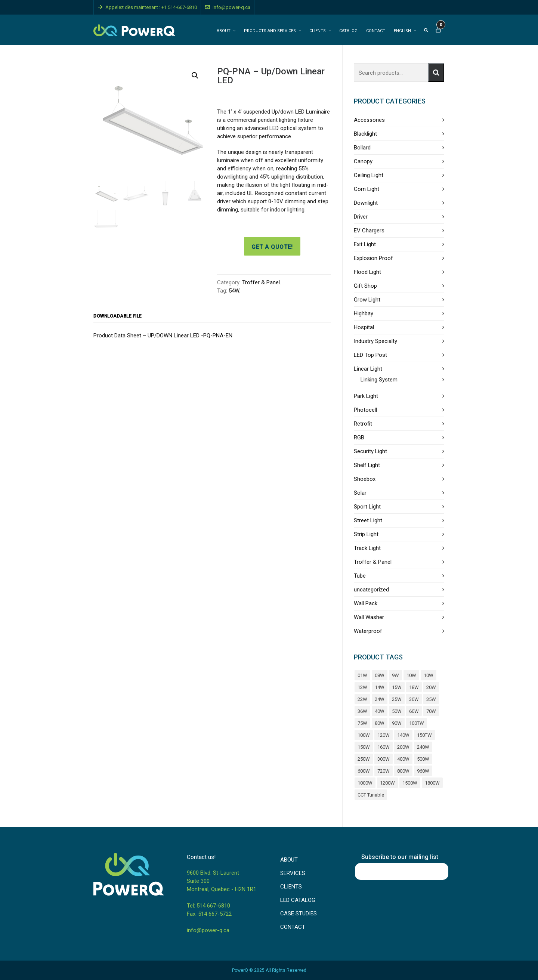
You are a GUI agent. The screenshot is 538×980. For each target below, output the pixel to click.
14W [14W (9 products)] (380, 687)
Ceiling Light (369, 175)
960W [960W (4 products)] (423, 771)
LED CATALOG (298, 900)
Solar (360, 493)
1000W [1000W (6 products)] (365, 783)
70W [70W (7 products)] (431, 711)
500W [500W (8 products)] (423, 759)
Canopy (363, 161)
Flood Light (367, 272)
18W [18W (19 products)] (414, 687)
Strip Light (366, 534)
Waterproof (368, 631)
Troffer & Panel (261, 282)
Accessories (369, 120)
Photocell (365, 410)
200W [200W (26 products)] (403, 747)
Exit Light (365, 244)
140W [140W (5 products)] (403, 735)
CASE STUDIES (299, 913)
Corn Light (367, 189)
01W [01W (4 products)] (362, 675)
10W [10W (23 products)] (429, 675)
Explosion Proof (373, 258)
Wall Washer (369, 617)
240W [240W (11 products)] (423, 747)
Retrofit (363, 424)
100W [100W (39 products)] (364, 735)
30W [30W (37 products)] (414, 699)
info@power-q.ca (228, 7)
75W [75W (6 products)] (362, 723)
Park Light (366, 396)
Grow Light (367, 300)
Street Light (368, 520)
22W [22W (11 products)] (362, 699)
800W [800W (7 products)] (403, 771)
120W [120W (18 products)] (384, 735)
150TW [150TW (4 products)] (424, 735)
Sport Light (367, 507)
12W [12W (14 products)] (362, 687)
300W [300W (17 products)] (384, 759)
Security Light (370, 451)
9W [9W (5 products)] (395, 675)
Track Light (367, 548)
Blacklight (365, 134)
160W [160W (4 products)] (384, 747)
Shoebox (365, 479)
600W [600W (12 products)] (364, 771)
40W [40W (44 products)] (380, 711)
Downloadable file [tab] (118, 316)
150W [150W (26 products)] (364, 747)
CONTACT (293, 927)
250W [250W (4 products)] (364, 759)
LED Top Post (370, 355)
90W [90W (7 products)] (397, 723)
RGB (359, 438)
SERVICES (293, 873)
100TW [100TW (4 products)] (417, 723)
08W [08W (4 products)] (380, 675)
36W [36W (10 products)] (362, 711)
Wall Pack (366, 603)
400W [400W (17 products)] (403, 759)
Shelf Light (367, 465)
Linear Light (368, 369)
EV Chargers (369, 231)
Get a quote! (272, 247)
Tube (360, 576)
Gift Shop (365, 286)
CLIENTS (291, 887)
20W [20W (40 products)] (431, 687)
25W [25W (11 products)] (397, 699)
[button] (195, 75)
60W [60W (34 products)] (414, 711)
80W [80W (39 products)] (380, 723)
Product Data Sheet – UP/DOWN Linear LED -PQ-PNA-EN (163, 336)
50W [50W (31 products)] (397, 711)
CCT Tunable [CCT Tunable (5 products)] (371, 795)
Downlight (366, 203)
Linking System (379, 380)
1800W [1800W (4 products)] (432, 783)
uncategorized (371, 590)
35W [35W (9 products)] (431, 699)
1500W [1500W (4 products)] (410, 783)
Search (436, 72)
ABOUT (289, 860)
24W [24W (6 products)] (380, 699)
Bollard (362, 148)
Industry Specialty (375, 341)
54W (234, 291)
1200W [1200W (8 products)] (387, 783)
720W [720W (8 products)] (384, 771)
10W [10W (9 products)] (411, 675)
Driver (361, 217)
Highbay (364, 313)
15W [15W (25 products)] (397, 687)
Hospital (364, 327)
